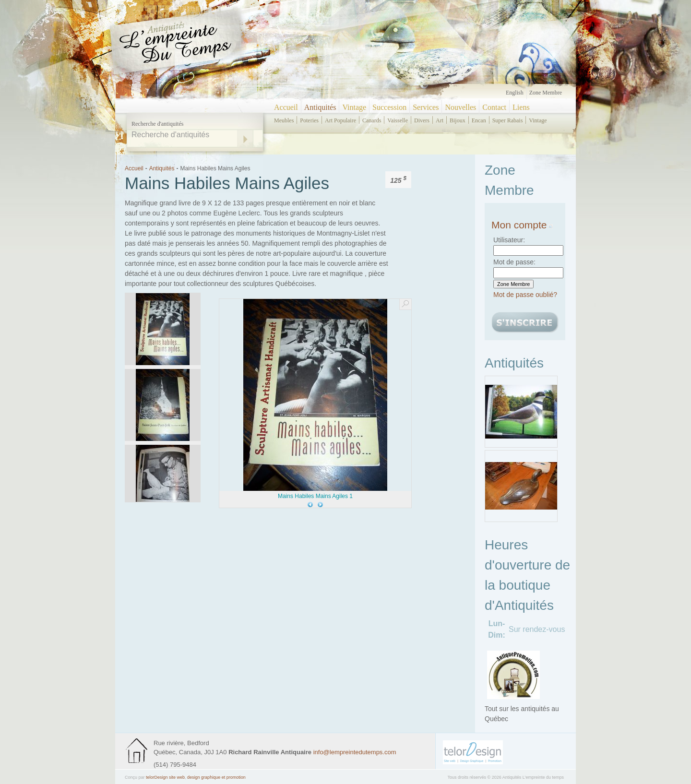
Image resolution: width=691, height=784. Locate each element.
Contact (494, 107)
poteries (309, 120)
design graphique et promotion (216, 777)
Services (426, 107)
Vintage (354, 107)
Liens (521, 107)
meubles (284, 120)
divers (422, 120)
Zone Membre (546, 93)
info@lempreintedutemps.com (355, 752)
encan (479, 120)
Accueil (286, 107)
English (515, 93)
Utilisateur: (509, 240)
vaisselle (398, 120)
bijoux (458, 120)
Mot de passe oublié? (525, 295)
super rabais (508, 120)
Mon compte (522, 225)
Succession (389, 107)
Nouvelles (460, 107)
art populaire (340, 120)
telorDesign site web (165, 777)
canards (372, 120)
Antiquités (320, 107)
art (440, 120)
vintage (538, 120)
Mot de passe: (514, 262)
